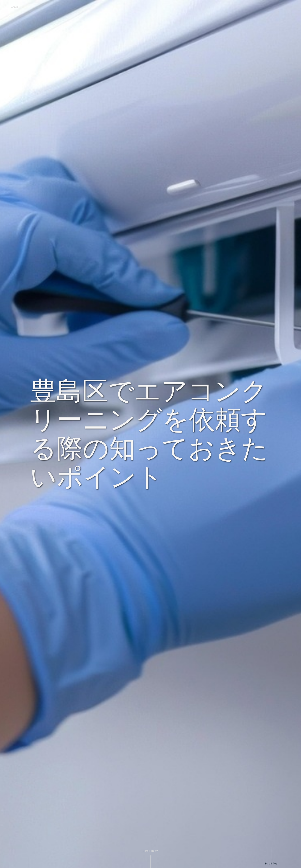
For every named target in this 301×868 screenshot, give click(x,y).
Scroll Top (271, 864)
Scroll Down (150, 851)
